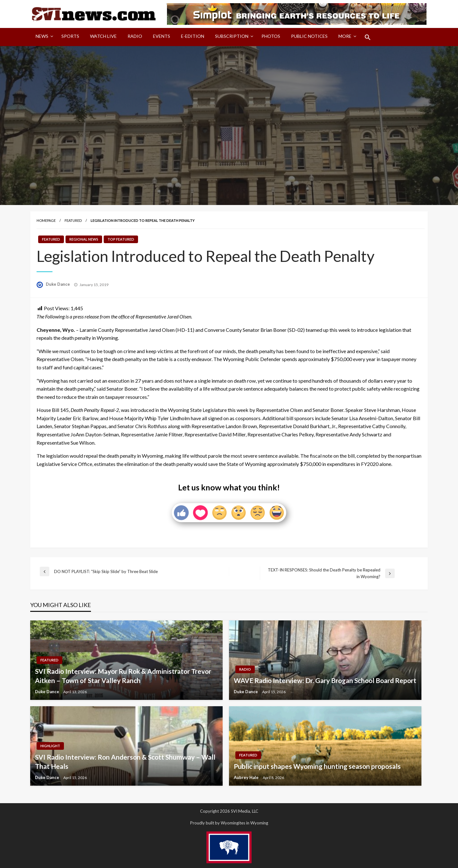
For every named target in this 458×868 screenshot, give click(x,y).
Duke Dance (58, 284)
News (42, 36)
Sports (70, 36)
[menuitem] (43, 37)
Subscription (232, 36)
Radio (135, 36)
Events (162, 36)
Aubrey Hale (247, 777)
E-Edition (193, 36)
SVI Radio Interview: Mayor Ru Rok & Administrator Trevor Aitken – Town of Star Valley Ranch (123, 676)
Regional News (84, 239)
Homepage (46, 220)
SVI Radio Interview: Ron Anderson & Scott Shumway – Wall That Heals (125, 762)
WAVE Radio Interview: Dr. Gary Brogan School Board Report (325, 680)
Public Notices (309, 36)
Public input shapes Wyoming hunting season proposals (317, 766)
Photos (271, 36)
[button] (368, 37)
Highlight (50, 746)
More (345, 36)
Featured (73, 220)
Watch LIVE (103, 36)
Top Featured (121, 239)
